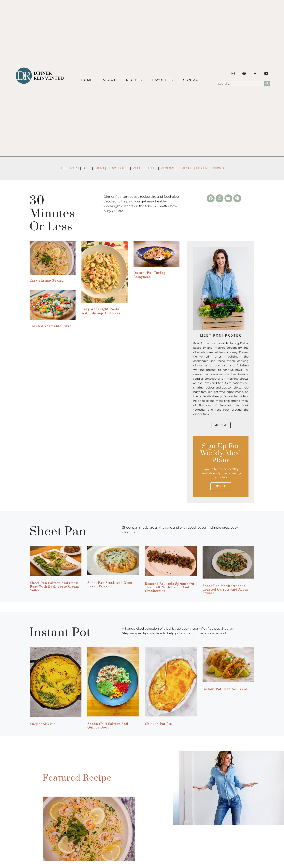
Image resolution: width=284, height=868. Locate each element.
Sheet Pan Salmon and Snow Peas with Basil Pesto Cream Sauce (54, 587)
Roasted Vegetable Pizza (51, 326)
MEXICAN (167, 168)
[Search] (267, 84)
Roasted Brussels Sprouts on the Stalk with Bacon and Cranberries (170, 588)
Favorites (163, 80)
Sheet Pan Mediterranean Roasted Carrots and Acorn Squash (226, 590)
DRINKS (218, 168)
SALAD (99, 168)
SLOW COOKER (118, 168)
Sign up (221, 486)
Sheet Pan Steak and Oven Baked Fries (110, 585)
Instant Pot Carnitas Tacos (225, 689)
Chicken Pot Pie (158, 724)
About (109, 80)
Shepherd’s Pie (43, 724)
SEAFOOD (185, 168)
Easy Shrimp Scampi (47, 281)
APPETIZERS (70, 168)
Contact (192, 80)
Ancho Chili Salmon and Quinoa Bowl (108, 726)
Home (87, 80)
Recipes (134, 80)
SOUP (86, 168)
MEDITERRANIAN (145, 168)
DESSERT (203, 168)
